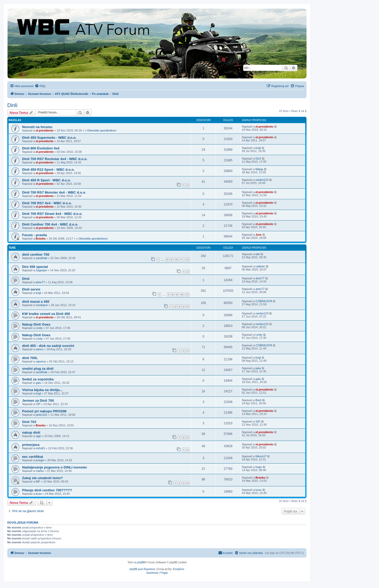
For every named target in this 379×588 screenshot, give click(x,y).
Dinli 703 (29, 422)
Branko (41, 239)
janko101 (42, 415)
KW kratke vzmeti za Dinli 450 (46, 314)
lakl (258, 254)
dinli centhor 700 (36, 255)
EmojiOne (178, 569)
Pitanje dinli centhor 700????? (47, 490)
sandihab (42, 258)
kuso (39, 494)
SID (258, 421)
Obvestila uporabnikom (102, 130)
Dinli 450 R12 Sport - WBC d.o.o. (48, 170)
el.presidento (45, 130)
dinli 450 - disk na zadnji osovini (48, 346)
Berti (259, 400)
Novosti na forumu (37, 127)
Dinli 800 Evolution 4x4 (41, 148)
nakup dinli (31, 432)
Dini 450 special (35, 267)
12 (187, 259)
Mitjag (259, 169)
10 (176, 259)
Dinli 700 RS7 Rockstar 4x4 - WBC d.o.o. (55, 159)
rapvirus (41, 361)
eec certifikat (33, 457)
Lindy (39, 328)
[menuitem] (40, 86)
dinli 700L (30, 358)
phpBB (141, 562)
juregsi (40, 460)
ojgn (39, 436)
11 (182, 259)
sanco (40, 349)
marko (40, 471)
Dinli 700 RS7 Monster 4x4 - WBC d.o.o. (54, 192)
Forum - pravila (34, 235)
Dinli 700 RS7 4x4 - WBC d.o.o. (47, 203)
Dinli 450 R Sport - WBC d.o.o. (46, 180)
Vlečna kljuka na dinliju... (42, 390)
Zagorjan (41, 270)
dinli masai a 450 (36, 302)
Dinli (12, 105)
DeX (258, 158)
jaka (258, 368)
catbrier (260, 266)
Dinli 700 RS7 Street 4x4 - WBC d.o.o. (52, 214)
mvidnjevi (42, 305)
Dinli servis (31, 289)
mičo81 (40, 448)
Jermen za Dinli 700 (38, 401)
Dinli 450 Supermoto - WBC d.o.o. (49, 138)
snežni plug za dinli (38, 369)
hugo (259, 467)
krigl (258, 148)
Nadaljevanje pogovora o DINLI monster (55, 467)
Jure (259, 235)
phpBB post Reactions (142, 569)
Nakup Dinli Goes (36, 324)
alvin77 (40, 282)
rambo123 (262, 180)
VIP (38, 404)
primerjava (31, 445)
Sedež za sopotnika (38, 379)
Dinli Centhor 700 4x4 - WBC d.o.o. (50, 224)
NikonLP (261, 456)
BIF (38, 481)
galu (39, 383)
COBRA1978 (264, 301)
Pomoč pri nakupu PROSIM (44, 411)
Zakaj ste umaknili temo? (42, 478)
